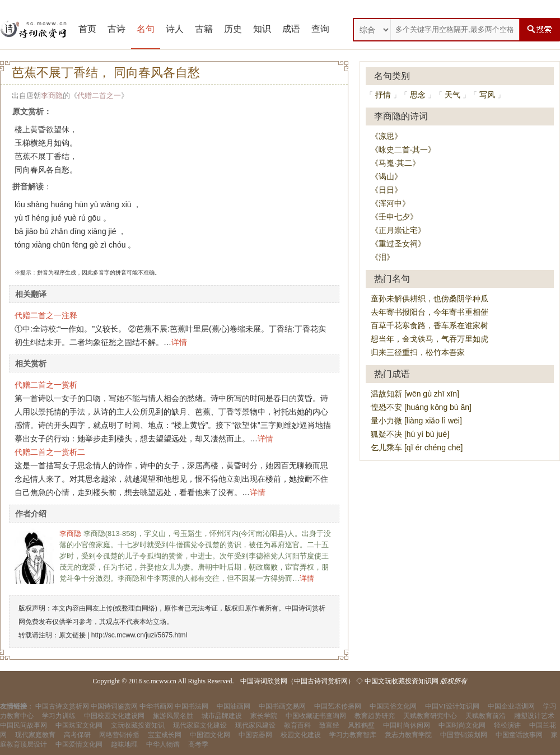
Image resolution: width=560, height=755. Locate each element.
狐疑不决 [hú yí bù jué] (410, 434)
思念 (418, 95)
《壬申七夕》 (394, 217)
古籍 (204, 29)
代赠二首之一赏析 (46, 385)
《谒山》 (386, 176)
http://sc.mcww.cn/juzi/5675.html (139, 635)
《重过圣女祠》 (398, 244)
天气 (452, 95)
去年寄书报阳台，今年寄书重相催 (430, 312)
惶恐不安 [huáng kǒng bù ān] (421, 407)
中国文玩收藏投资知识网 (402, 681)
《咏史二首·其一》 (403, 150)
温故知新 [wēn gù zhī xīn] (415, 394)
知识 (262, 29)
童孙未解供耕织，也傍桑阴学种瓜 (430, 299)
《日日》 (386, 190)
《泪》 (382, 257)
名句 (146, 29)
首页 (87, 29)
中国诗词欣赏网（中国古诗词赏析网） (297, 681)
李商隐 (52, 95)
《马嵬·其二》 (395, 163)
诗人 (175, 29)
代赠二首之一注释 (46, 315)
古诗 (116, 29)
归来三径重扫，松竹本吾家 (418, 352)
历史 (233, 29)
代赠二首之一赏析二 (50, 452)
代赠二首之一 (99, 95)
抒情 (383, 95)
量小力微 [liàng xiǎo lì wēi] (416, 421)
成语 (291, 29)
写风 (487, 95)
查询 (320, 29)
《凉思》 (386, 136)
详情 (179, 342)
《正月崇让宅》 (398, 230)
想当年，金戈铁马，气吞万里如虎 (430, 339)
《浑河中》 (390, 203)
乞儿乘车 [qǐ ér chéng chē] (417, 448)
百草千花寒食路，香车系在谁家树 (430, 325)
